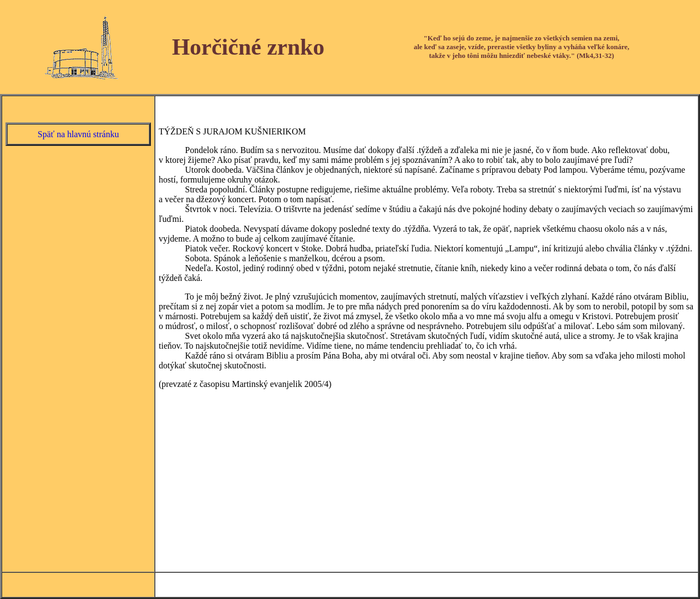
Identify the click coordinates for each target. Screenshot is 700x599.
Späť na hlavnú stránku (78, 134)
